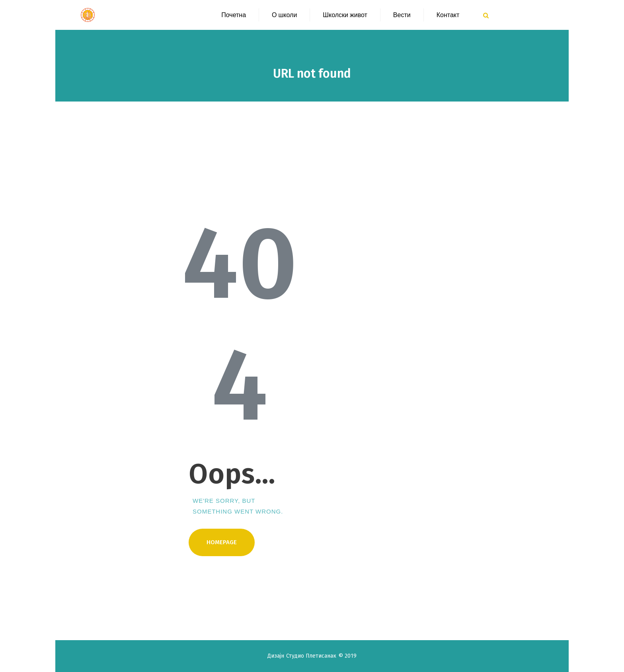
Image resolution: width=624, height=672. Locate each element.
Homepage (222, 542)
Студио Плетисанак (312, 656)
